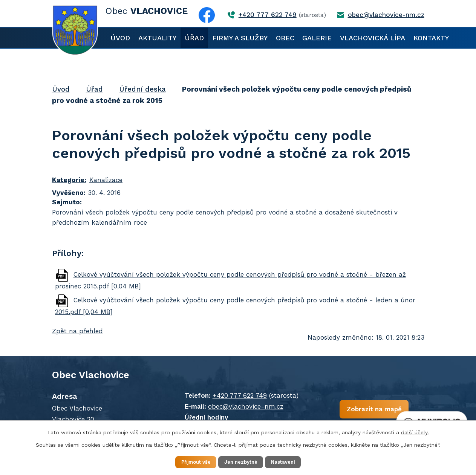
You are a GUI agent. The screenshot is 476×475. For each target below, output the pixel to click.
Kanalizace (106, 180)
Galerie (317, 38)
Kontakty (431, 38)
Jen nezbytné (242, 461)
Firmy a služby (240, 38)
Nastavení (291, 461)
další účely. (415, 431)
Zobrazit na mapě (351, 412)
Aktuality (157, 38)
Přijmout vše (189, 461)
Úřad (194, 38)
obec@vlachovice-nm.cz (234, 406)
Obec (285, 38)
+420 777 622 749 (228, 395)
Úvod (120, 38)
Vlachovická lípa (373, 38)
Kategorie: (69, 180)
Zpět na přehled (77, 331)
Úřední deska (142, 89)
